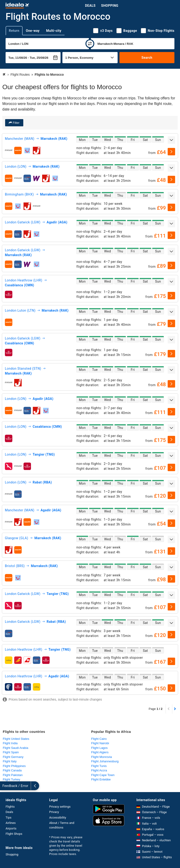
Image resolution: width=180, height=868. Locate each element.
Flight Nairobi (100, 743)
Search (147, 58)
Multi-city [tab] (54, 31)
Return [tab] (14, 31)
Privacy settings (60, 807)
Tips (8, 817)
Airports (11, 828)
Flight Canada (12, 770)
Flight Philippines (14, 766)
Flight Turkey (11, 779)
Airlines (11, 823)
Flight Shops (14, 834)
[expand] (171, 140)
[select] (171, 152)
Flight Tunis (99, 766)
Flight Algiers (100, 752)
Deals (90, 6)
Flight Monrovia (102, 757)
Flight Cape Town (103, 775)
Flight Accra (99, 770)
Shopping (110, 6)
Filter (16, 123)
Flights (10, 807)
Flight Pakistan (13, 775)
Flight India (10, 743)
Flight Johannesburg (105, 761)
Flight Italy (10, 761)
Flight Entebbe (101, 779)
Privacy (54, 812)
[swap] (90, 44)
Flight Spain (11, 752)
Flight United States (16, 739)
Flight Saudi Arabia (15, 748)
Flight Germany (13, 757)
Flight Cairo (99, 739)
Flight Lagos (100, 748)
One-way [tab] (33, 31)
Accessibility (58, 817)
